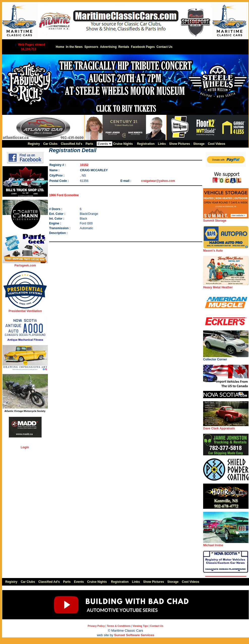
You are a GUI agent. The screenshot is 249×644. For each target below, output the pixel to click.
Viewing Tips (140, 626)
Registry (34, 144)
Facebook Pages (143, 47)
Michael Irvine (226, 544)
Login (25, 447)
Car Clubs (50, 144)
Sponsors (91, 47)
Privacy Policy (96, 626)
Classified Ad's (71, 144)
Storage (199, 144)
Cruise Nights (123, 144)
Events (79, 582)
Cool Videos (217, 144)
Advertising (108, 47)
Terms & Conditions (119, 626)
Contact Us (164, 47)
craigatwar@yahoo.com (158, 181)
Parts (89, 144)
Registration (146, 144)
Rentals (124, 47)
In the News (74, 47)
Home (60, 47)
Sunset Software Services (134, 635)
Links (162, 144)
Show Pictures (180, 144)
